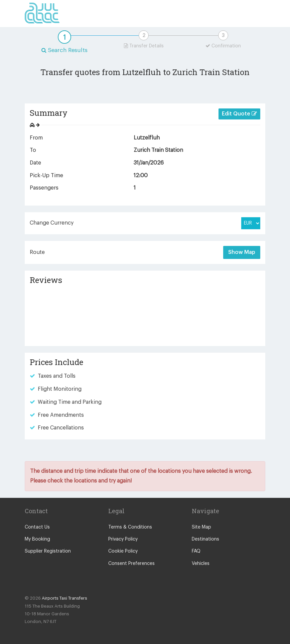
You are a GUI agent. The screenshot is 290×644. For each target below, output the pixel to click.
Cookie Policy (123, 551)
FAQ (196, 551)
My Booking (37, 539)
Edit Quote (239, 114)
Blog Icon (57, 582)
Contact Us (37, 527)
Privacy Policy (123, 539)
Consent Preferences (131, 564)
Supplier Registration (48, 551)
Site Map (201, 527)
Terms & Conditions (130, 527)
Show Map (242, 252)
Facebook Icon (31, 582)
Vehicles (201, 564)
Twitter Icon (44, 582)
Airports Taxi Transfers (64, 598)
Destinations (205, 539)
